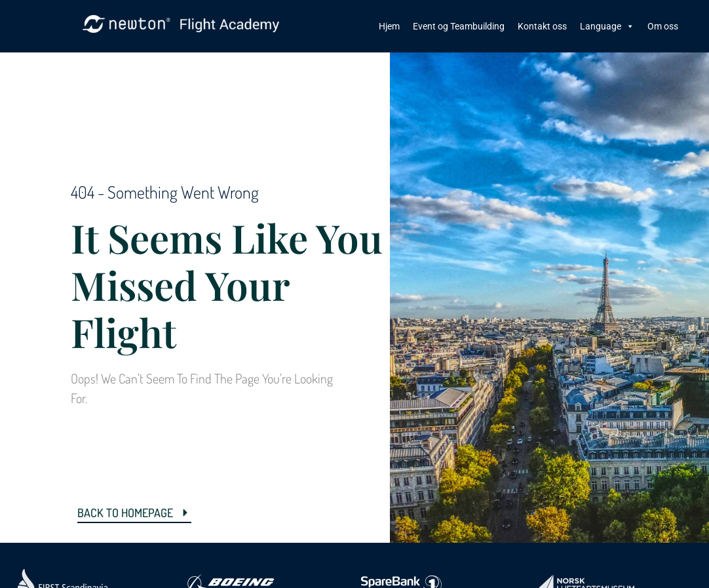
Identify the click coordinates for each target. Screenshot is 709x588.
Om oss (663, 26)
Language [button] (607, 26)
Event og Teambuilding (459, 26)
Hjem (389, 26)
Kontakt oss (542, 26)
